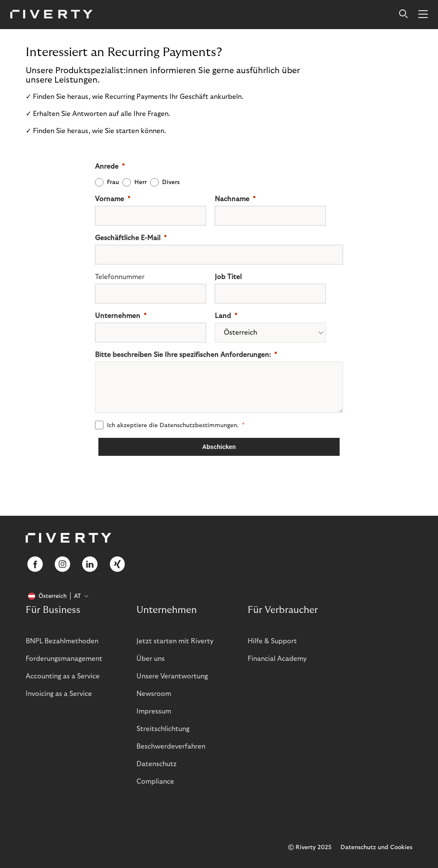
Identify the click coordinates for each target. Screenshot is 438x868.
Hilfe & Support (272, 641)
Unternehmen (118, 316)
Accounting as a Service (63, 676)
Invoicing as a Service (59, 694)
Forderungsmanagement (64, 659)
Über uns (151, 659)
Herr (141, 182)
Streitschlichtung (163, 729)
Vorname (109, 199)
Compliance (155, 782)
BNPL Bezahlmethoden (62, 641)
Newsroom (154, 694)
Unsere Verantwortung (172, 676)
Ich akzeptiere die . (173, 425)
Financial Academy (277, 659)
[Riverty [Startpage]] (52, 15)
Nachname (232, 199)
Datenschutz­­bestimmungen (198, 425)
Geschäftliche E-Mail (128, 238)
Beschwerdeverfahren (171, 746)
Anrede (107, 166)
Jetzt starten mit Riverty (175, 641)
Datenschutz (157, 764)
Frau (113, 182)
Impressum (154, 711)
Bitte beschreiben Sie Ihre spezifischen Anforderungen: (183, 355)
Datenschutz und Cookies (376, 847)
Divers (171, 182)
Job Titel (228, 277)
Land (223, 316)
